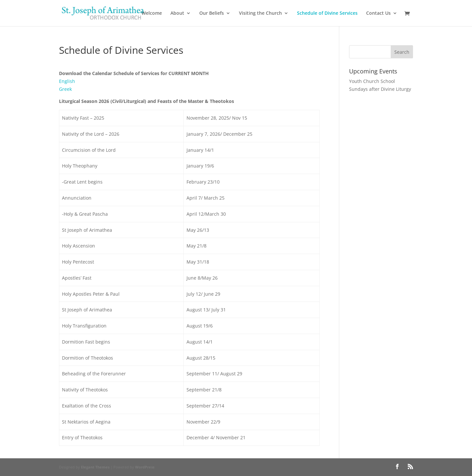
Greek (65, 89)
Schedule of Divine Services (327, 13)
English (67, 81)
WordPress (145, 467)
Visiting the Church (260, 13)
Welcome (152, 13)
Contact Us (378, 13)
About (177, 13)
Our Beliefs (212, 13)
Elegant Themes (95, 467)
